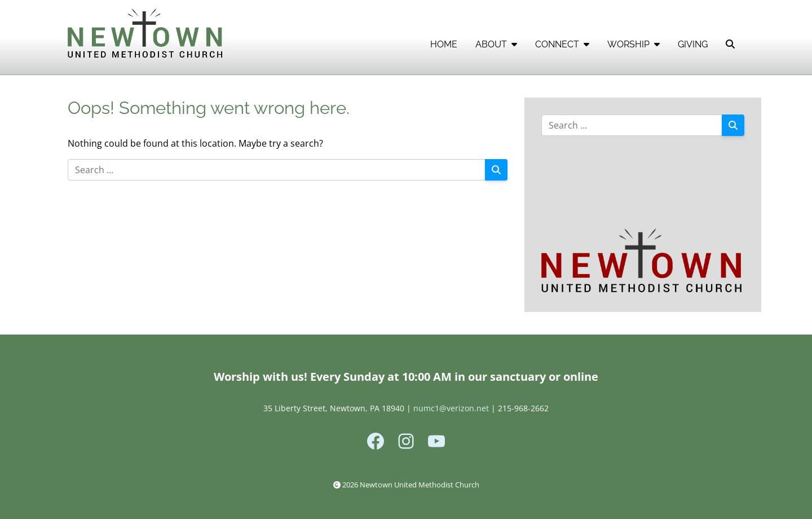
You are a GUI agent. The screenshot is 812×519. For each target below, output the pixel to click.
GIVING (693, 44)
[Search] (496, 170)
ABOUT (496, 44)
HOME (444, 44)
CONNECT (562, 44)
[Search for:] (277, 170)
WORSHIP (634, 44)
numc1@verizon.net (451, 408)
